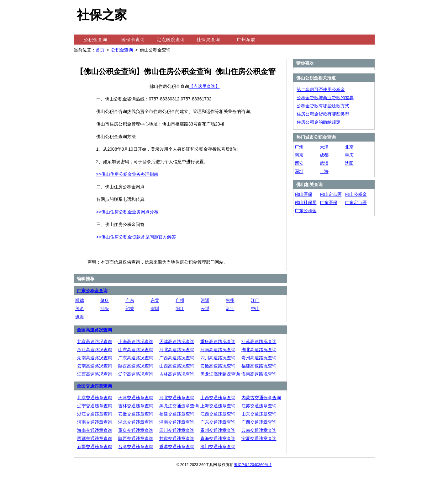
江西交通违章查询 (218, 414)
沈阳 (349, 163)
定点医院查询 (171, 40)
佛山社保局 (306, 202)
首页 (100, 50)
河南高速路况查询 (218, 350)
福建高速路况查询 (259, 366)
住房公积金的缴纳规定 (319, 122)
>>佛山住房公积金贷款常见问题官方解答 (136, 237)
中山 (255, 309)
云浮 (205, 309)
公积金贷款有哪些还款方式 (323, 106)
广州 (180, 300)
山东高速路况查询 (136, 350)
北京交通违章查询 (95, 398)
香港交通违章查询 (177, 447)
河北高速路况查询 (177, 350)
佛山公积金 (356, 194)
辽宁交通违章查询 (95, 406)
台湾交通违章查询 (136, 447)
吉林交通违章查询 (136, 406)
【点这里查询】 (204, 86)
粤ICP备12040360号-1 (253, 465)
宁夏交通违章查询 (259, 438)
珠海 (80, 317)
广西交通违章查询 (259, 422)
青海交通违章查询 (218, 438)
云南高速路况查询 (95, 366)
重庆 (349, 155)
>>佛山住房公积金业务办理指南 (127, 174)
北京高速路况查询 (95, 341)
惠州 (230, 300)
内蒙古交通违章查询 (261, 398)
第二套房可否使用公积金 (321, 89)
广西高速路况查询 (177, 358)
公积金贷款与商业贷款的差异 (325, 98)
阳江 (180, 309)
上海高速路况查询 (136, 341)
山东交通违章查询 (259, 414)
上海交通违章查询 (218, 406)
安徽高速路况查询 (218, 366)
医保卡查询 (133, 40)
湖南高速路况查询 (95, 358)
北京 (349, 147)
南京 (299, 155)
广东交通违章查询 (218, 422)
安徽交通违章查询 (136, 414)
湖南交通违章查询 (177, 422)
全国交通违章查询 (94, 386)
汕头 (105, 309)
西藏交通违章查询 (95, 438)
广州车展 (246, 40)
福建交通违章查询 (177, 414)
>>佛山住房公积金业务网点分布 (127, 212)
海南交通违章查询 (95, 430)
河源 (205, 300)
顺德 (80, 300)
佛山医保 (303, 194)
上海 (324, 171)
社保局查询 (208, 40)
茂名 (80, 309)
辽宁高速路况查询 (136, 374)
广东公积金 (306, 211)
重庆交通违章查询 (136, 430)
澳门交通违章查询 (218, 447)
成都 (324, 155)
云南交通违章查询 (259, 430)
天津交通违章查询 (136, 398)
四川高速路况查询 (218, 358)
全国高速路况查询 (94, 330)
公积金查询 (95, 40)
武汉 (324, 163)
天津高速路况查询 (177, 341)
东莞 (155, 300)
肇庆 (105, 300)
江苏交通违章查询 (259, 406)
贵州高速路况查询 (259, 358)
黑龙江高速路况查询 (220, 374)
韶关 (130, 309)
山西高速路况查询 (177, 366)
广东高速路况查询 (136, 358)
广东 (130, 300)
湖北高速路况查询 (259, 350)
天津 (324, 147)
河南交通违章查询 (95, 422)
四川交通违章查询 (177, 430)
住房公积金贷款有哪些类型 (323, 114)
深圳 (155, 309)
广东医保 (329, 202)
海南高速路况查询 (259, 374)
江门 (255, 300)
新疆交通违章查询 (95, 447)
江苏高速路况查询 (259, 341)
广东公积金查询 (92, 291)
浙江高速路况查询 (95, 350)
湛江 (230, 309)
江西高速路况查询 (95, 374)
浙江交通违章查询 (95, 414)
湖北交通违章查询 (136, 422)
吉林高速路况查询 (177, 374)
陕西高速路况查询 (136, 366)
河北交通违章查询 (177, 398)
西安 (299, 163)
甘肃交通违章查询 (177, 438)
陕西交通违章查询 (136, 438)
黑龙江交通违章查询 (179, 406)
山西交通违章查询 (218, 398)
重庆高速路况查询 (218, 341)
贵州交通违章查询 (218, 430)
